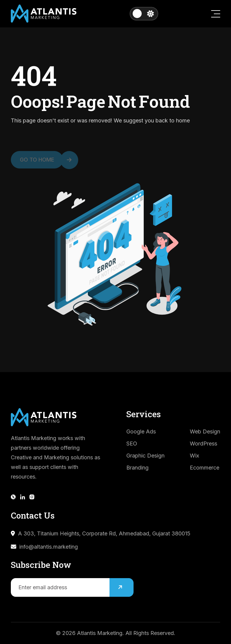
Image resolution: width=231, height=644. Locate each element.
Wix (194, 456)
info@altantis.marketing (49, 547)
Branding (137, 468)
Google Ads (141, 431)
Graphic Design (145, 456)
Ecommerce (205, 468)
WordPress (203, 444)
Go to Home (42, 162)
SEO (132, 444)
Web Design (205, 431)
